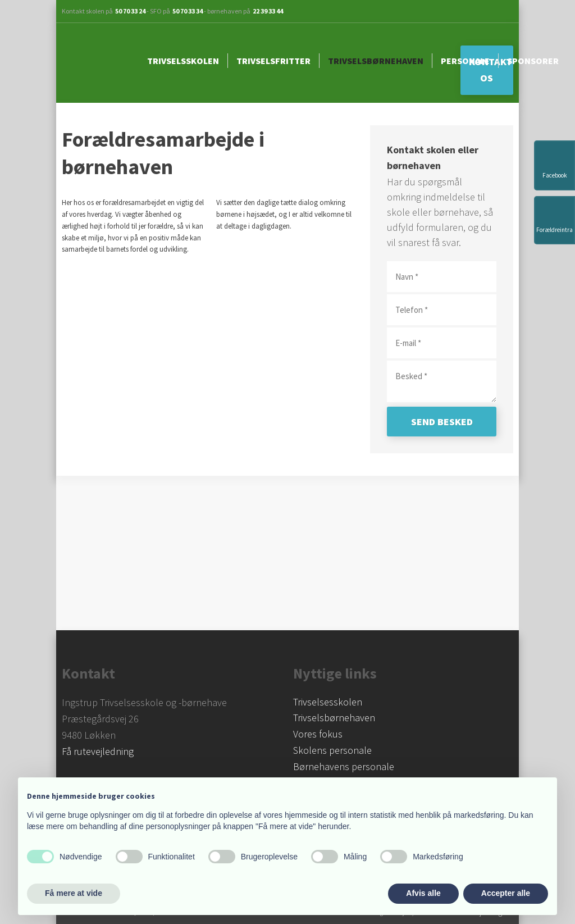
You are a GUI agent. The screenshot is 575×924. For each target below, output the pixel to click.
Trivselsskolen (183, 61)
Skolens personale (332, 750)
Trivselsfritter (273, 61)
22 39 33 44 (268, 11)
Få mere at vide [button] (74, 893)
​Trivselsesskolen (328, 702)
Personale (465, 61)
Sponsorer (533, 61)
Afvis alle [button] (423, 893)
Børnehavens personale (344, 766)
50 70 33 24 (130, 11)
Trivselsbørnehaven (376, 61)
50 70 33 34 (188, 11)
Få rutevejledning (98, 751)
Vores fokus (318, 734)
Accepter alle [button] (506, 893)
